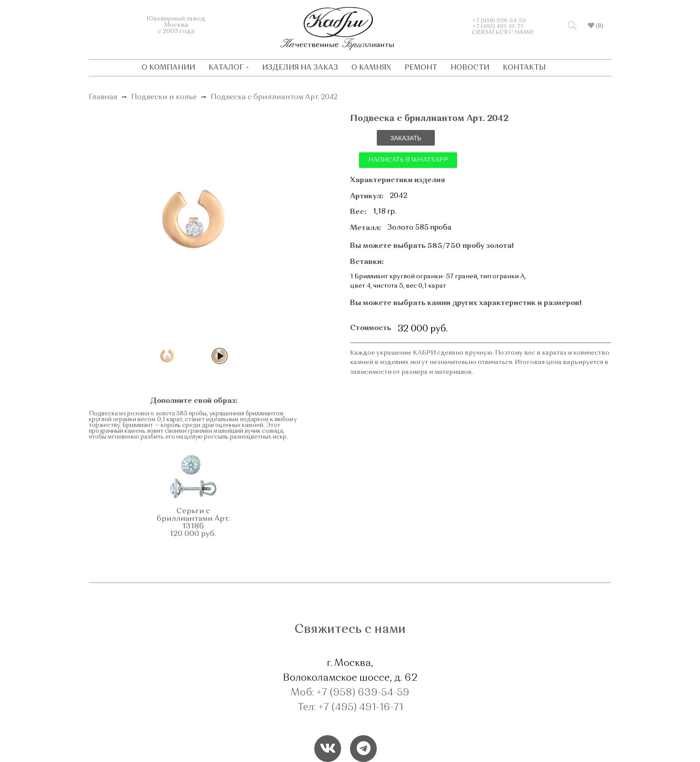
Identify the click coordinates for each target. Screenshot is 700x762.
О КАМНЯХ (371, 68)
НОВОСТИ (470, 68)
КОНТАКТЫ (524, 68)
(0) (599, 25)
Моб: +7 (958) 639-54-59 (350, 693)
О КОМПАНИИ (168, 68)
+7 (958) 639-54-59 (499, 21)
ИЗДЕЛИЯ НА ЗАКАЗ (300, 68)
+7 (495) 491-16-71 (498, 27)
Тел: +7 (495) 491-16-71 (350, 708)
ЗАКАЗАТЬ (406, 138)
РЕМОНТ (421, 68)
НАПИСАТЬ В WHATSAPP (408, 160)
